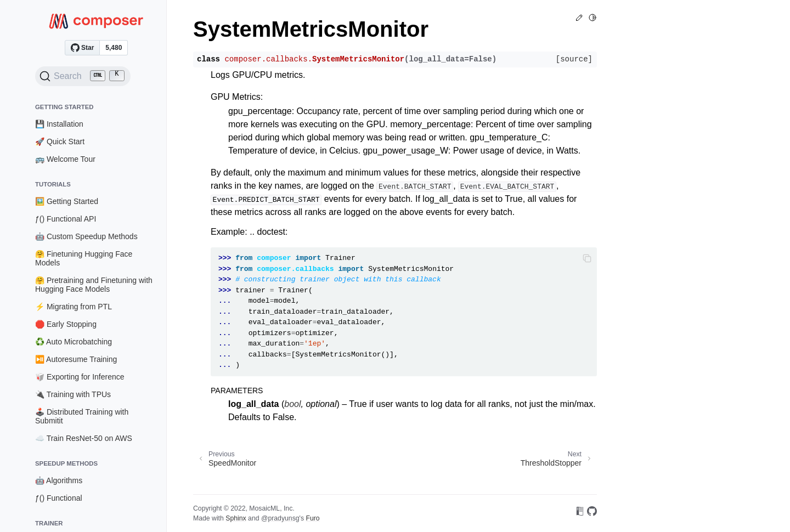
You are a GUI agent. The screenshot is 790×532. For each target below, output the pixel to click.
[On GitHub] (592, 513)
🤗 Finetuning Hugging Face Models (84, 258)
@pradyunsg (280, 518)
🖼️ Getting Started (67, 201)
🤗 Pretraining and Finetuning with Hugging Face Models (94, 285)
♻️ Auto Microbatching (74, 342)
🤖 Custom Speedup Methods (86, 236)
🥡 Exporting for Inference (80, 377)
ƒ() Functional (59, 498)
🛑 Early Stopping (66, 324)
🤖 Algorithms (59, 480)
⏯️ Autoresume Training (76, 359)
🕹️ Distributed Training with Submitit (82, 416)
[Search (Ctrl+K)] (83, 76)
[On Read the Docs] (580, 513)
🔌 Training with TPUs (73, 394)
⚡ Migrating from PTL (74, 307)
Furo (312, 518)
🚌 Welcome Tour (65, 159)
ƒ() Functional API (66, 219)
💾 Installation (59, 124)
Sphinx (236, 518)
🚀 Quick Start (60, 142)
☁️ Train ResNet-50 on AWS (84, 438)
